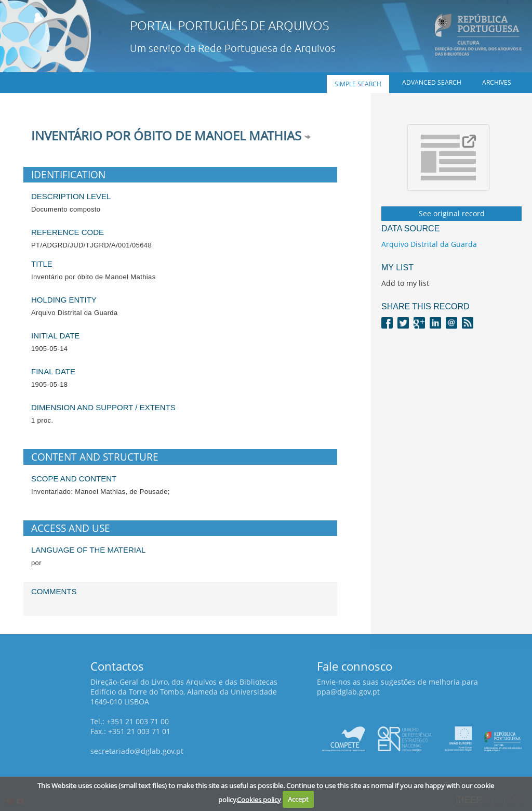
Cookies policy (259, 799)
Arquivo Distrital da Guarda (429, 244)
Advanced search (432, 82)
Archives (497, 82)
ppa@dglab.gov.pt (348, 692)
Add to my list (405, 283)
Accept (298, 799)
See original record (452, 213)
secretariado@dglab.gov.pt (137, 751)
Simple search (358, 84)
